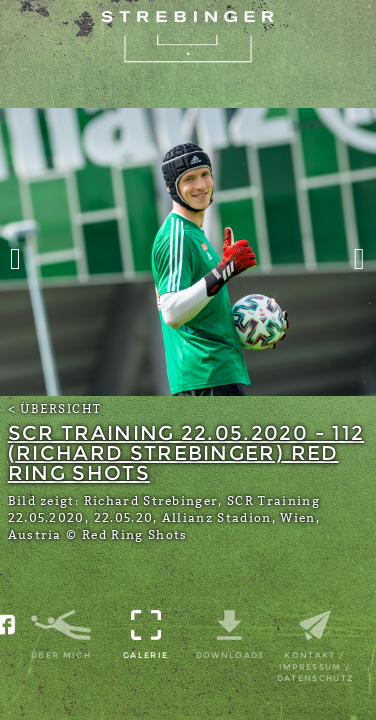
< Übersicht (55, 409)
